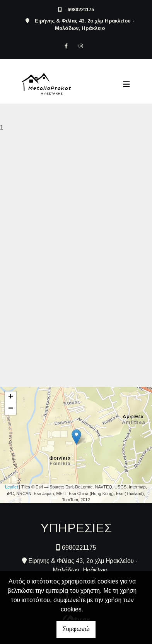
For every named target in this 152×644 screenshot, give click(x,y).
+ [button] (11, 397)
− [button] (11, 409)
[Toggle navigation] (126, 84)
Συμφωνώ (76, 629)
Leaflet (11, 487)
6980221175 (81, 10)
